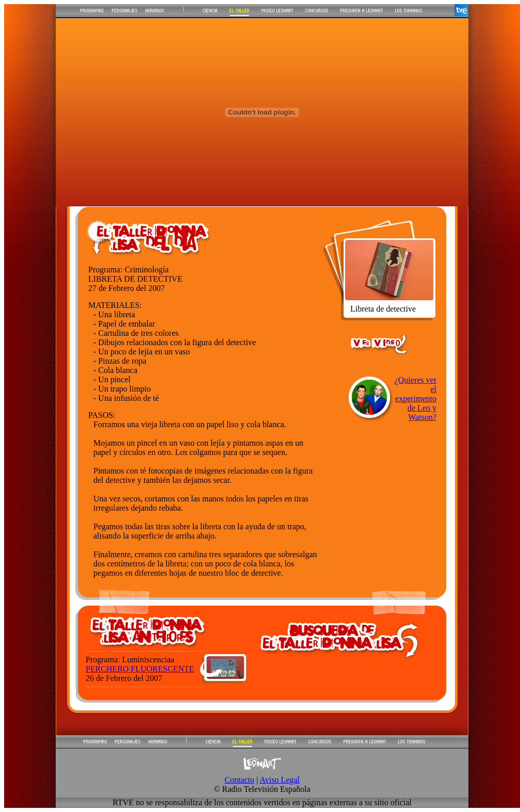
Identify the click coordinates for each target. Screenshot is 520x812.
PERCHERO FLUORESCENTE (140, 669)
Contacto (239, 780)
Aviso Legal (279, 780)
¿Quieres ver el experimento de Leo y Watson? (416, 399)
